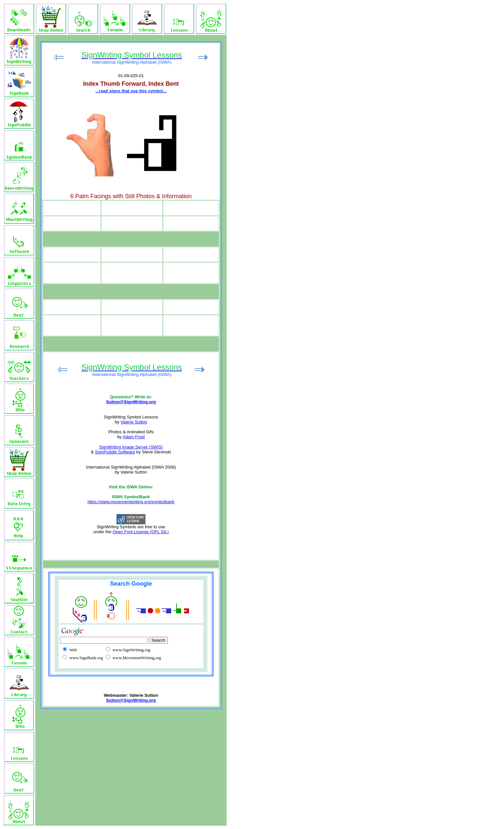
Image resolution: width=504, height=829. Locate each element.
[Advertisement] (280, 124)
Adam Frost (134, 437)
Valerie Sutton (134, 422)
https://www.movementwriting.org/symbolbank (131, 502)
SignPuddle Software (115, 452)
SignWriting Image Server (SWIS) (131, 447)
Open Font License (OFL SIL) (141, 532)
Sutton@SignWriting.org (131, 402)
